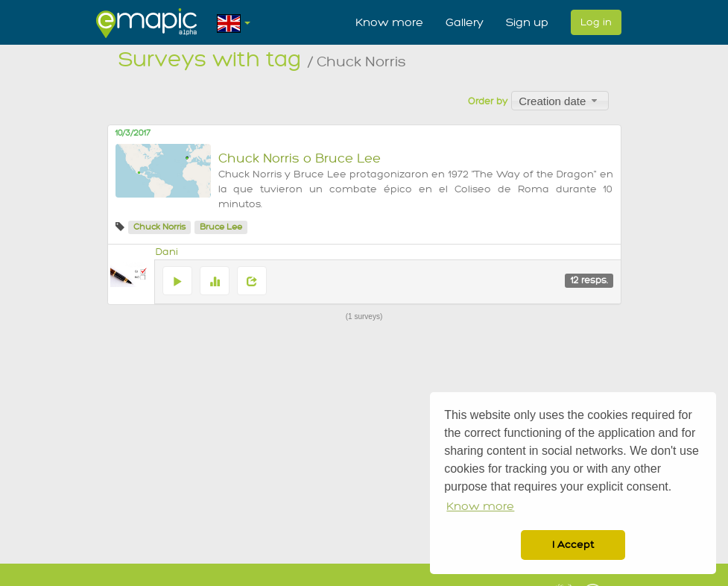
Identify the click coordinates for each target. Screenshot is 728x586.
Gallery (465, 22)
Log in (596, 22)
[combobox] (560, 101)
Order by (488, 101)
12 (589, 280)
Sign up (527, 22)
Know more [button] (480, 507)
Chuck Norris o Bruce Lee (300, 158)
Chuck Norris (159, 227)
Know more (389, 22)
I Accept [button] (573, 545)
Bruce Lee (221, 227)
